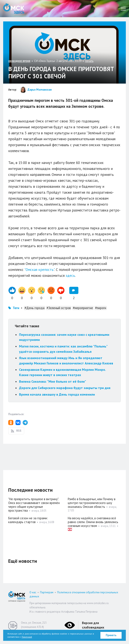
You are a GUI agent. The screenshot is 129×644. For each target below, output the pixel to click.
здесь (70, 276)
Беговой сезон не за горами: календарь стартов (28, 520)
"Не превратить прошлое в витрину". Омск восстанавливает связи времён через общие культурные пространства (34, 505)
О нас (33, 592)
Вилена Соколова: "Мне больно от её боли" (53, 381)
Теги (16, 308)
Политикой (27, 637)
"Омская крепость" (39, 270)
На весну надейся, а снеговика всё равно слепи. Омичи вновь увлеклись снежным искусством (93, 522)
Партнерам (47, 592)
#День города (35, 308)
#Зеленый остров (59, 308)
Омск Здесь (14, 9)
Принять (111, 635)
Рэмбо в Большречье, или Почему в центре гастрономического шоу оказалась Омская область (92, 503)
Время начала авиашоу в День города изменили (57, 394)
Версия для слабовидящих (93, 625)
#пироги (101, 308)
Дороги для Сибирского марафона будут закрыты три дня (65, 388)
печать (89, 61)
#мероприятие (83, 308)
